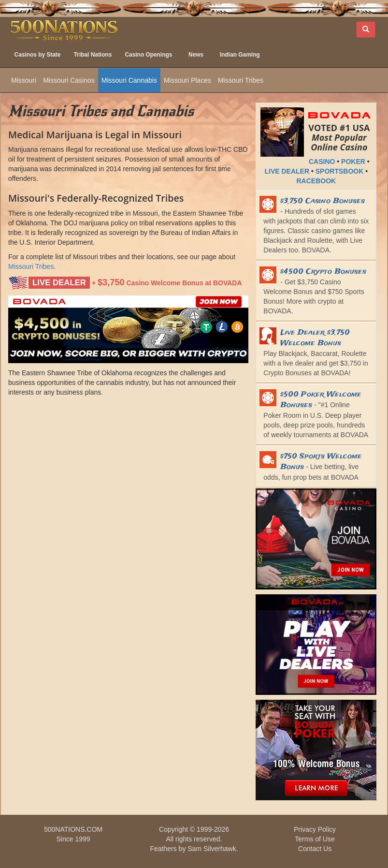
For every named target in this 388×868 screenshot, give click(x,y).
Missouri (24, 80)
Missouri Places (187, 80)
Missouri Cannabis (129, 80)
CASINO (322, 162)
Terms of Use (315, 839)
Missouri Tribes (241, 80)
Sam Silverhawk (212, 849)
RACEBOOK (316, 181)
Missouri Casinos (69, 80)
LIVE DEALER (287, 171)
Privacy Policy (315, 829)
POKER (353, 162)
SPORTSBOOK (340, 171)
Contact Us (315, 849)
